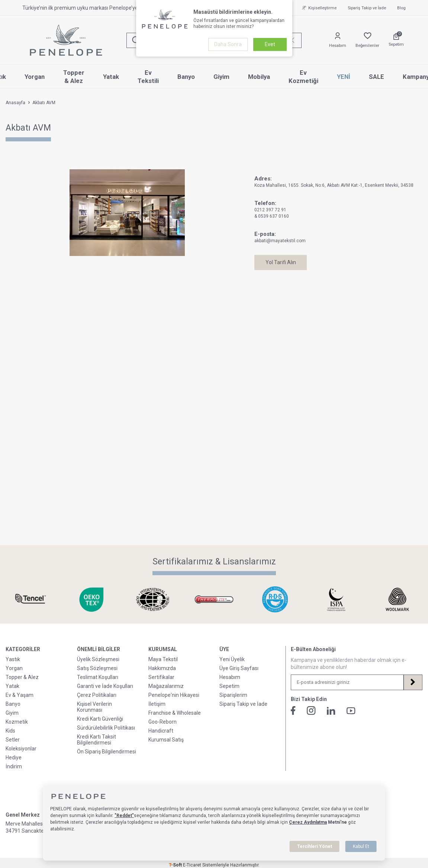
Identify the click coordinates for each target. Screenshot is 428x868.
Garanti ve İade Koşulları (105, 686)
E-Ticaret (192, 865)
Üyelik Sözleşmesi (98, 659)
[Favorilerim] (367, 40)
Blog (401, 8)
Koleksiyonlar (21, 749)
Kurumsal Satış (166, 740)
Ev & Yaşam (20, 695)
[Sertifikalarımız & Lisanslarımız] (30, 599)
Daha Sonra (228, 44)
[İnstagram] (311, 711)
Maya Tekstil (163, 659)
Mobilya (259, 77)
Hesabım (230, 677)
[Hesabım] (338, 40)
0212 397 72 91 (270, 210)
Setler (13, 740)
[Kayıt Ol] (413, 682)
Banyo (186, 77)
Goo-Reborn (162, 722)
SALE (376, 77)
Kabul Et (361, 846)
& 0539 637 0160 (272, 216)
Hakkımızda (162, 668)
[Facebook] (293, 711)
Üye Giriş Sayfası (239, 668)
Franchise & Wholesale (175, 713)
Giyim (221, 77)
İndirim (14, 766)
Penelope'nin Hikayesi (174, 695)
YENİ (344, 77)
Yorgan (35, 77)
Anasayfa (15, 103)
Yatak (111, 77)
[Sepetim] (396, 40)
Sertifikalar (161, 677)
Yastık (13, 659)
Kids (10, 731)
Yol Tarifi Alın (281, 262)
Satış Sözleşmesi (97, 668)
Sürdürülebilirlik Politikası (106, 728)
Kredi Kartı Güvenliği (100, 719)
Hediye (14, 758)
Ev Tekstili (148, 77)
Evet (270, 44)
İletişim (157, 704)
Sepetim (229, 686)
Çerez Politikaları (97, 695)
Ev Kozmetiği (303, 77)
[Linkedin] (331, 711)
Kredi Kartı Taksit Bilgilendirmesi (96, 740)
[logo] (66, 40)
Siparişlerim (233, 695)
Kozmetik (17, 722)
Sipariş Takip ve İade (367, 8)
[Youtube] (351, 711)
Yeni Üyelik (232, 659)
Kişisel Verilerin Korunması (94, 707)
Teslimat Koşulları (98, 677)
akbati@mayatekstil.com (280, 241)
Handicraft (161, 731)
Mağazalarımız (166, 686)
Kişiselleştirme (318, 8)
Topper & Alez (74, 77)
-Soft (176, 865)
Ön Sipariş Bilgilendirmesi (107, 752)
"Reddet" (124, 816)
